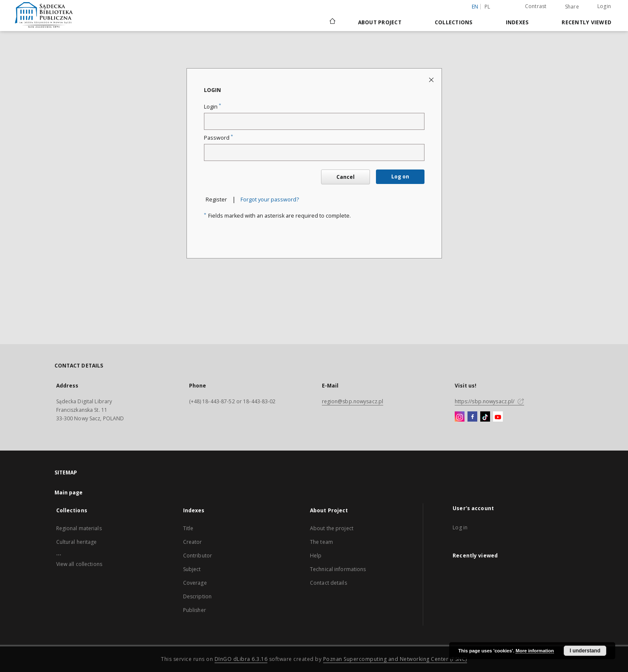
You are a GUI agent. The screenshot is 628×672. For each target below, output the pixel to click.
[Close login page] (432, 79)
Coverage (195, 583)
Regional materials (79, 528)
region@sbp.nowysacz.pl (353, 401)
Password (218, 138)
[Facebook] (472, 417)
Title (188, 528)
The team (321, 542)
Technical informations (338, 569)
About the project (332, 528)
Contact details (328, 583)
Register (216, 200)
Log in (460, 527)
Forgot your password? (270, 200)
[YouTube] (498, 417)
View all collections (79, 564)
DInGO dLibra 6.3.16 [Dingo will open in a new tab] (241, 659)
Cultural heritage (77, 542)
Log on (400, 177)
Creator (193, 542)
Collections (454, 22)
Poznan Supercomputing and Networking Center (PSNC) (395, 659)
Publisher (195, 610)
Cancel (346, 177)
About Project (380, 22)
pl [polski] (487, 7)
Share (572, 7)
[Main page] (332, 22)
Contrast (536, 6)
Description (197, 596)
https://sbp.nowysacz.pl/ (489, 401)
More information (535, 651)
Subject (192, 569)
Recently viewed (586, 22)
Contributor (198, 556)
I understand (585, 651)
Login (604, 6)
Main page (69, 493)
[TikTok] (485, 417)
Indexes (517, 22)
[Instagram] (460, 417)
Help (316, 556)
